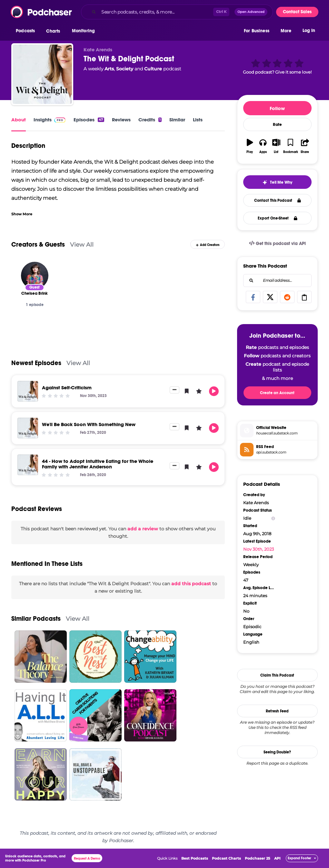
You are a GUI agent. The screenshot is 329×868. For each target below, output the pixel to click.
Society (125, 69)
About (19, 120)
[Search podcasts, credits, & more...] (156, 12)
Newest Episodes (36, 363)
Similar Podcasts (36, 619)
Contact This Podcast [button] (278, 200)
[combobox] (177, 12)
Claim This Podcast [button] (277, 675)
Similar (177, 120)
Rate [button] (277, 125)
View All (82, 245)
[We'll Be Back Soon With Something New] (28, 428)
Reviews (121, 120)
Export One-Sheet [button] (278, 218)
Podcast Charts (226, 858)
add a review (143, 529)
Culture (153, 69)
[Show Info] (273, 518)
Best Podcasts (195, 858)
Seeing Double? (277, 752)
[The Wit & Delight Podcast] (42, 74)
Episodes (89, 120)
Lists (198, 120)
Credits (150, 120)
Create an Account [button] (277, 393)
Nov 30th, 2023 (259, 549)
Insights (43, 120)
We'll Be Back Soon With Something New (89, 424)
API (277, 858)
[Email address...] (277, 281)
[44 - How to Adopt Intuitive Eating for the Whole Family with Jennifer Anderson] (28, 465)
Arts (109, 69)
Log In (309, 31)
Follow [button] (277, 108)
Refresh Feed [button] (277, 711)
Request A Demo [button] (87, 858)
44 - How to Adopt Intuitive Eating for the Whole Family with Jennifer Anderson (98, 464)
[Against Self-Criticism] (28, 391)
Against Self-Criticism (67, 388)
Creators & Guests (38, 245)
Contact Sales (297, 12)
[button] (27, 32)
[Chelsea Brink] (35, 276)
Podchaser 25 (258, 858)
